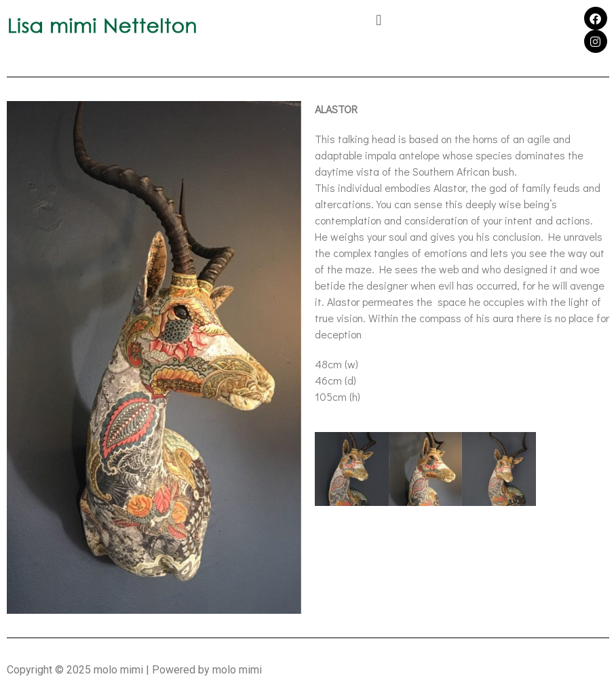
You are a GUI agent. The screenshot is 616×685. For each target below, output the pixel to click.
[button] (379, 20)
